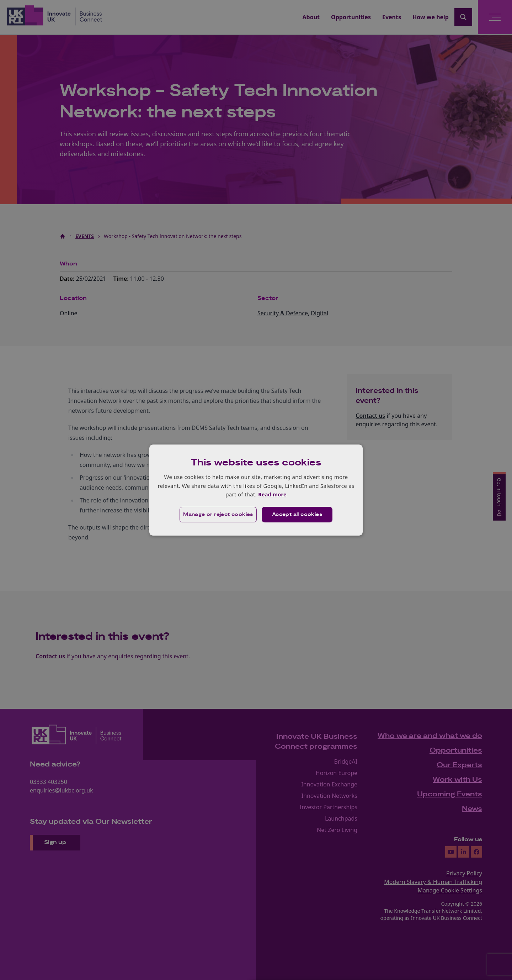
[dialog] (256, 490)
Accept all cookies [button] (297, 515)
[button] (217, 515)
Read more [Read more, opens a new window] (272, 494)
